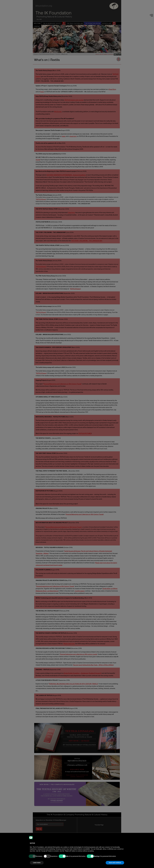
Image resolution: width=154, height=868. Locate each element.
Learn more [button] (37, 863)
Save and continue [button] (115, 863)
